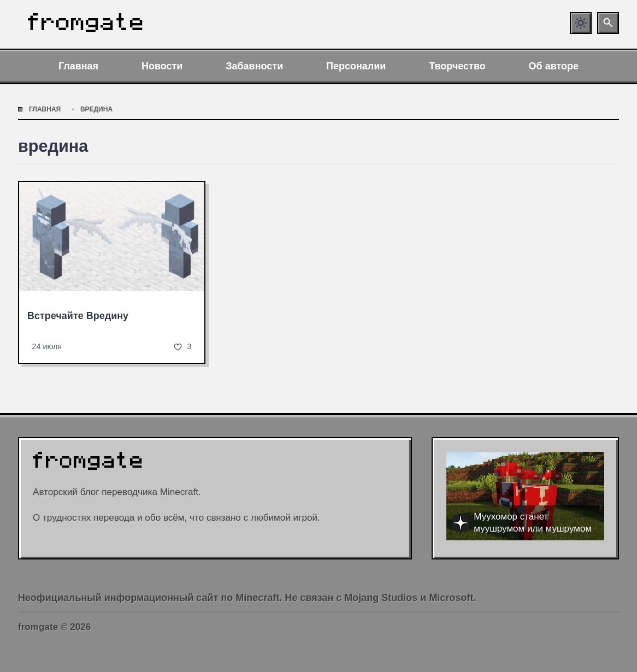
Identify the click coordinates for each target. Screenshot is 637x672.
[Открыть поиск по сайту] (608, 23)
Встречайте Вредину (78, 316)
